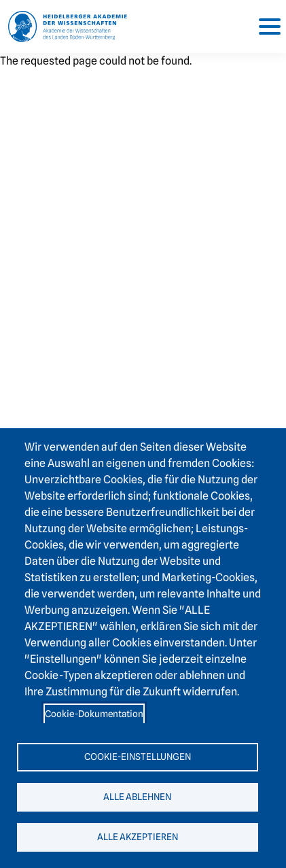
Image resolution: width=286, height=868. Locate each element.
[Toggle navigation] (264, 27)
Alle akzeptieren (138, 837)
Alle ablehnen (137, 797)
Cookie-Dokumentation (94, 714)
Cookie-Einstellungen (138, 757)
